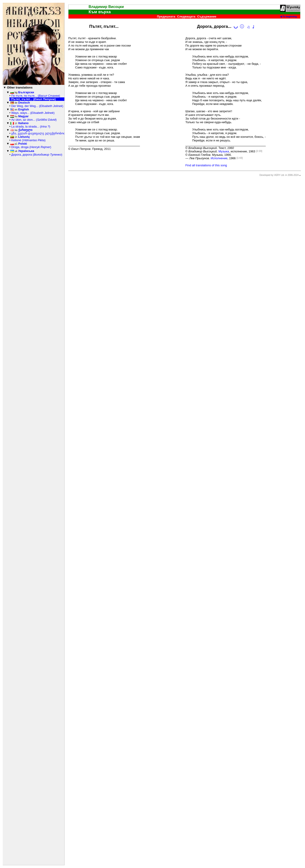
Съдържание (207, 17)
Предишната (166, 17)
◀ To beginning (288, 17)
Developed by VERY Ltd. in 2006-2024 (279, 175)
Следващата (186, 17)
